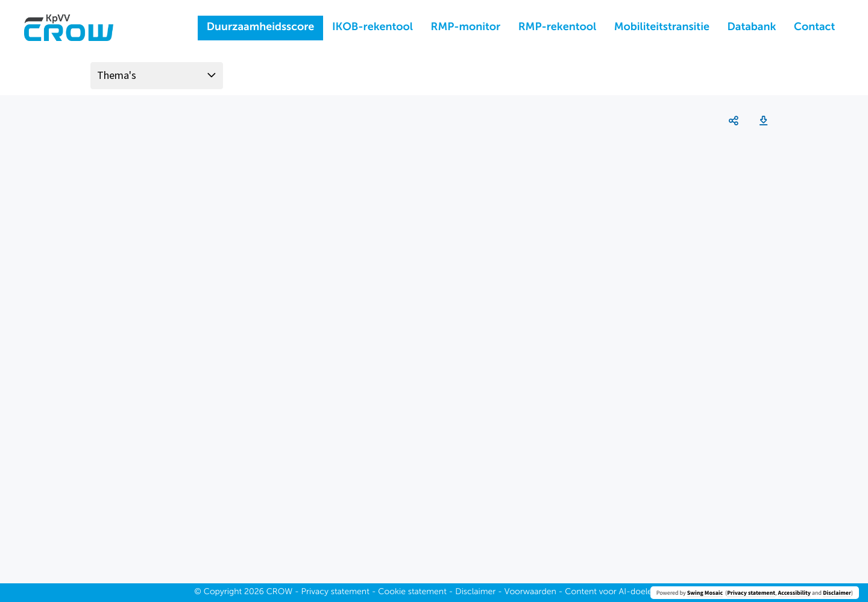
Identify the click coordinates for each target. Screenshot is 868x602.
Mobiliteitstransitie (662, 28)
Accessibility (794, 593)
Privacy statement (751, 593)
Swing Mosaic (705, 593)
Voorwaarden (530, 592)
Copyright (223, 592)
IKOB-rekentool (373, 28)
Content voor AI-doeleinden (619, 592)
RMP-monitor (466, 28)
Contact (814, 28)
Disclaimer (837, 593)
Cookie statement (412, 592)
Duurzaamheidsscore (261, 28)
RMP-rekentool (557, 28)
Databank (752, 28)
